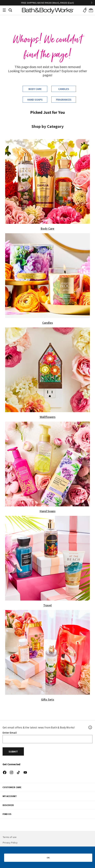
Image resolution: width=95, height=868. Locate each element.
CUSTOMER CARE (12, 787)
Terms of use (10, 837)
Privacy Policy (10, 843)
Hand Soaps (35, 100)
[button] (10, 10)
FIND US (7, 814)
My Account (10, 796)
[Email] (47, 739)
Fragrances (64, 100)
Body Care (35, 89)
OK (48, 858)
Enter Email (10, 733)
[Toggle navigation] (4, 10)
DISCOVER (8, 805)
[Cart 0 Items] (91, 10)
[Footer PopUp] (90, 727)
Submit (13, 751)
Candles (64, 89)
